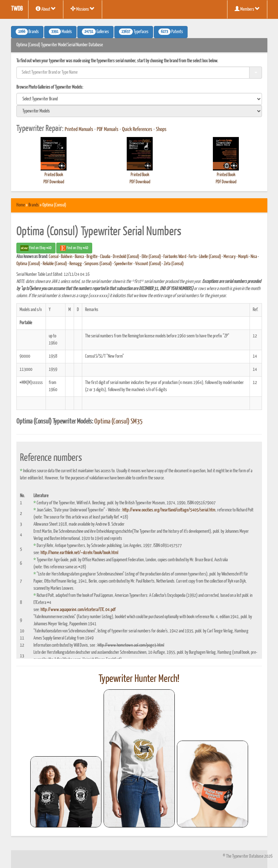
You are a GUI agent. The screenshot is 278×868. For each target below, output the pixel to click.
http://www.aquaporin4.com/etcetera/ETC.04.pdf (78, 610)
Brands (34, 205)
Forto (193, 257)
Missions (83, 9)
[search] (139, 99)
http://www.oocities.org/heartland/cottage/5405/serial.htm (169, 510)
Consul (54, 257)
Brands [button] (27, 32)
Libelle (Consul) (210, 257)
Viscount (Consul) (148, 264)
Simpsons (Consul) (98, 264)
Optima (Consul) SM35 (118, 422)
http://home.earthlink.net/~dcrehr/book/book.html (79, 553)
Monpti (243, 257)
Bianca (79, 257)
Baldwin (67, 257)
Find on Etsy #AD (74, 248)
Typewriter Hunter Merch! (139, 679)
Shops (161, 130)
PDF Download (54, 182)
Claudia (105, 257)
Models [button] (60, 32)
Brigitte (92, 257)
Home (21, 205)
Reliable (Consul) (55, 264)
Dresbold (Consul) (126, 257)
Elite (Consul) (151, 257)
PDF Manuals (108, 130)
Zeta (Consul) (174, 264)
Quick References (137, 130)
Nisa (254, 257)
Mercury (230, 257)
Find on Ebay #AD (36, 248)
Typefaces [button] (134, 32)
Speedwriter (124, 264)
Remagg (76, 264)
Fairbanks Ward (175, 257)
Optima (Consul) (28, 264)
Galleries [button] (95, 32)
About (46, 9)
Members (247, 9)
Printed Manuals (79, 130)
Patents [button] (171, 32)
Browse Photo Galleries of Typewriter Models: (50, 87)
